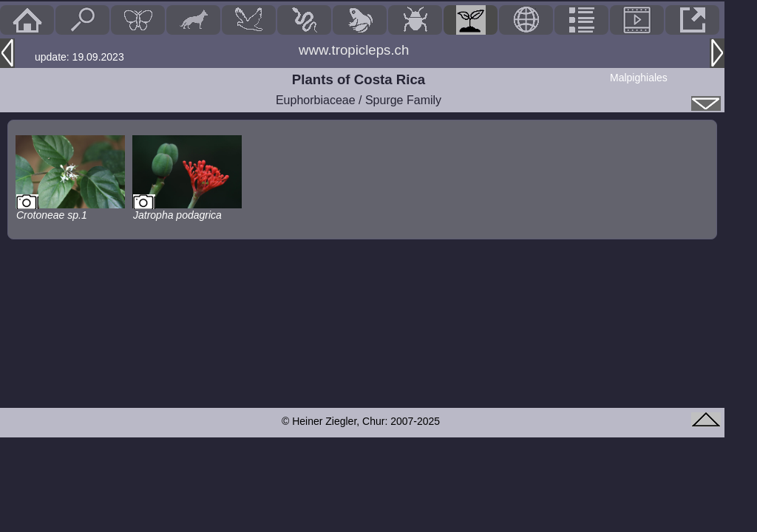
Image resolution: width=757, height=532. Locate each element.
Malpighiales (639, 78)
